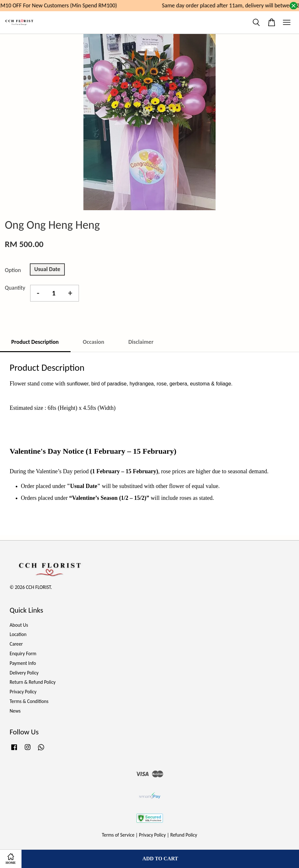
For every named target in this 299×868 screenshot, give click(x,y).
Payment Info (23, 663)
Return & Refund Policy (33, 682)
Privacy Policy (23, 692)
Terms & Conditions (29, 701)
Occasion (94, 342)
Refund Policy (184, 835)
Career (16, 644)
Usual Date (47, 269)
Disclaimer (141, 342)
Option (13, 270)
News (15, 711)
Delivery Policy (24, 673)
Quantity (15, 288)
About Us (19, 625)
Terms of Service (118, 835)
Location (18, 634)
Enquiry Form (23, 653)
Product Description (35, 342)
